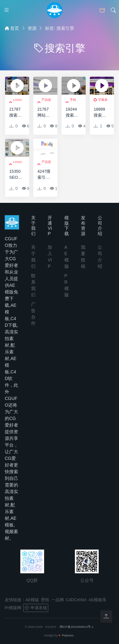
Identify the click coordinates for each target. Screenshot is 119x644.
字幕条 (103, 100)
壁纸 (45, 600)
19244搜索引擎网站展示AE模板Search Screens (73, 113)
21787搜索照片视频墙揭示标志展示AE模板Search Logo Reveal (16, 113)
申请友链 (36, 608)
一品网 (58, 600)
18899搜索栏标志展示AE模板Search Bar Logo (100, 113)
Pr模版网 (13, 608)
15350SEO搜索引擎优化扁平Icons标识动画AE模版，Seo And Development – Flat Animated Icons (16, 175)
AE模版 (32, 600)
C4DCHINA (76, 600)
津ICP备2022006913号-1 (76, 627)
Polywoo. (68, 635)
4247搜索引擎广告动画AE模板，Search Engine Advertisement (44, 175)
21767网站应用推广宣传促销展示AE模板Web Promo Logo (44, 113)
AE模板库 (97, 600)
